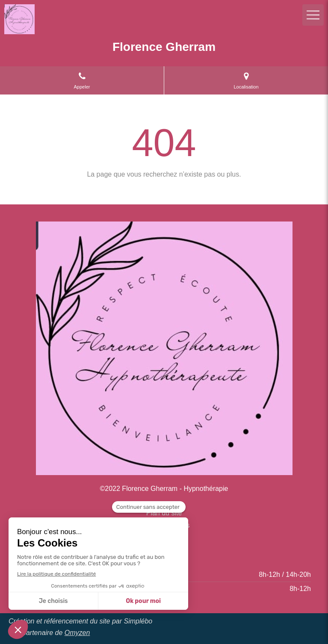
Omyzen (77, 633)
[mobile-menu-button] (313, 15)
